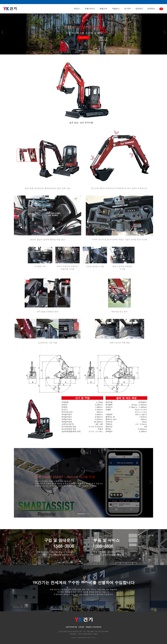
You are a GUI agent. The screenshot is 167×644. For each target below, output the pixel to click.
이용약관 (81, 627)
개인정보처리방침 (71, 627)
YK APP (127, 10)
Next (162, 33)
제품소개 (103, 10)
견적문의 (151, 10)
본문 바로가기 (0, 0)
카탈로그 (116, 10)
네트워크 (139, 10)
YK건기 (77, 10)
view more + (84, 40)
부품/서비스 (90, 10)
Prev (5, 33)
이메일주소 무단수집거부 (93, 627)
